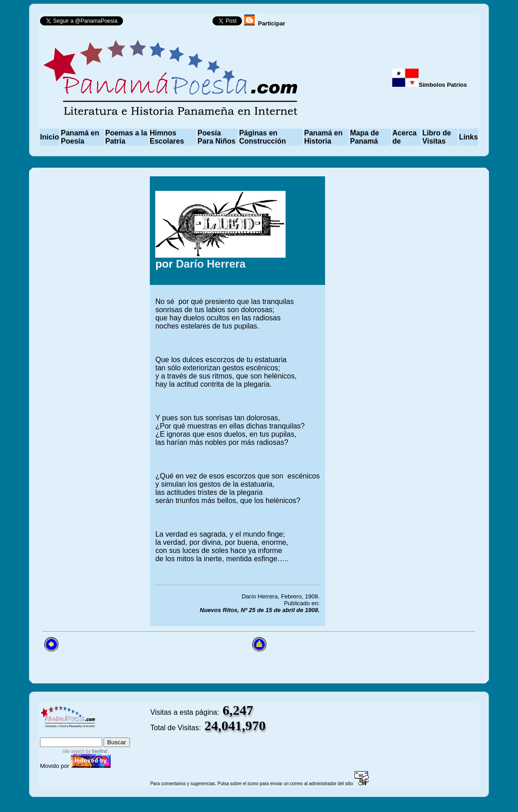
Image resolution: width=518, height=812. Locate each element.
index (50, 733)
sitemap (77, 733)
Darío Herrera (211, 264)
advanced (115, 733)
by (96, 751)
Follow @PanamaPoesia (170, 23)
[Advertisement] (404, 401)
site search (74, 751)
